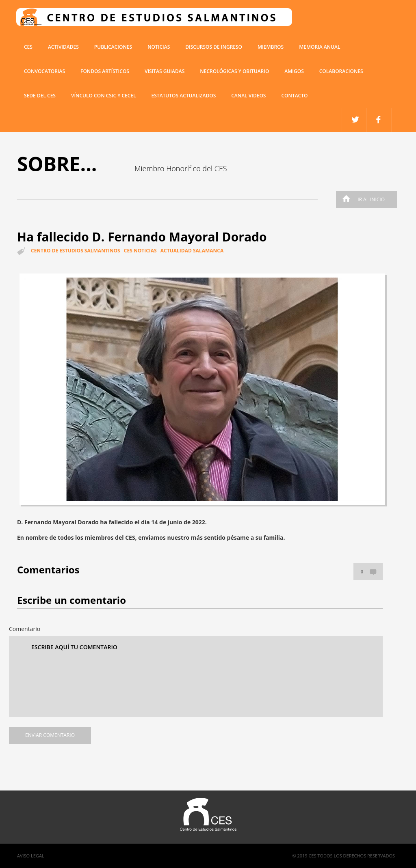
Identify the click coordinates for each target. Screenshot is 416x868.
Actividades (63, 47)
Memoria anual (320, 47)
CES (28, 47)
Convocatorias (44, 71)
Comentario (25, 629)
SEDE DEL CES (40, 96)
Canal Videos (248, 96)
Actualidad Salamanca (192, 251)
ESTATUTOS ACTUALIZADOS (184, 96)
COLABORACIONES (341, 71)
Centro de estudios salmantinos (76, 251)
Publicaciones (113, 47)
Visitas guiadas (165, 71)
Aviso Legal (31, 856)
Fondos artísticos (105, 71)
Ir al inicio (361, 199)
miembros (271, 47)
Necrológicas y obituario (234, 71)
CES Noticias (140, 251)
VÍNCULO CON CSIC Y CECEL (104, 96)
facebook (354, 120)
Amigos (294, 71)
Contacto (294, 96)
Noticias (159, 47)
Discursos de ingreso (214, 47)
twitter (379, 120)
